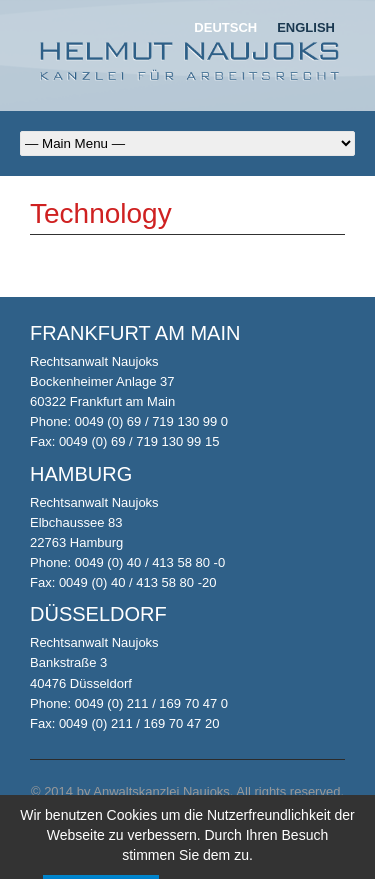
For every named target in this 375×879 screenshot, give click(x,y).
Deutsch (225, 27)
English (306, 27)
